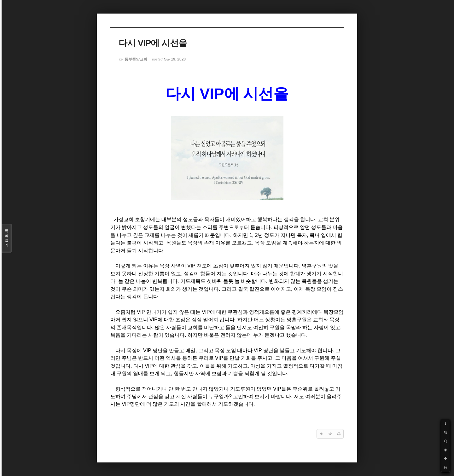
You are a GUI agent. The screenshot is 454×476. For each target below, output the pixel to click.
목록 (7, 238)
